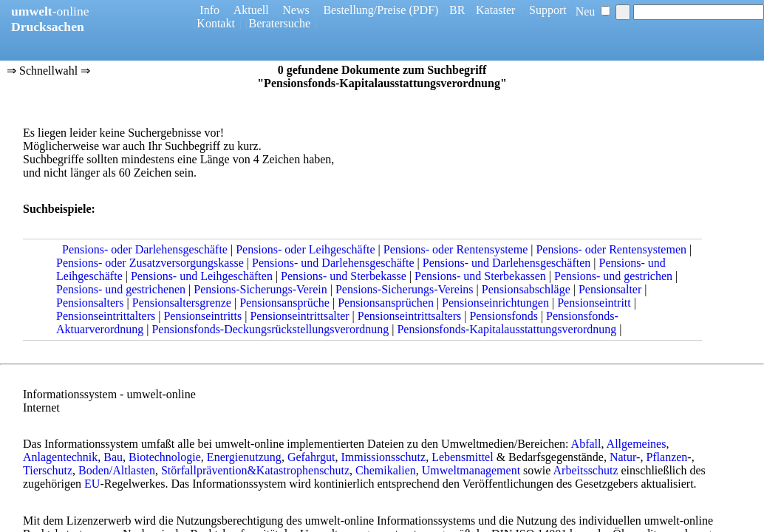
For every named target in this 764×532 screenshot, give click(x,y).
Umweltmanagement (471, 470)
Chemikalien (386, 470)
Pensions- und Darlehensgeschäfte (333, 263)
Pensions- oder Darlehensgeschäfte (145, 249)
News (296, 10)
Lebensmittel (463, 457)
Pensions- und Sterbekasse (344, 276)
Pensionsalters (90, 303)
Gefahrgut (311, 457)
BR (457, 10)
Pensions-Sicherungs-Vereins (405, 289)
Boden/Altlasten (117, 470)
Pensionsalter (610, 289)
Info (209, 10)
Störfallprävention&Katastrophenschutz (255, 470)
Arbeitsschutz (586, 470)
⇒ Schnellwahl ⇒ (48, 72)
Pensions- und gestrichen (613, 276)
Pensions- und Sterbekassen (480, 276)
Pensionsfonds (503, 316)
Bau (113, 457)
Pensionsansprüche (284, 303)
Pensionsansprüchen (386, 303)
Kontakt (216, 23)
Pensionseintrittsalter (299, 316)
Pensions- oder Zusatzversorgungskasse (150, 263)
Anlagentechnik (60, 457)
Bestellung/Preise (364, 10)
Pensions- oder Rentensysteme (456, 249)
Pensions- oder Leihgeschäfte (305, 249)
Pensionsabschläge (526, 289)
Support (548, 10)
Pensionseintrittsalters (409, 316)
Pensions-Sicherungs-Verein (260, 289)
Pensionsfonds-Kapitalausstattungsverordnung (507, 329)
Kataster (495, 10)
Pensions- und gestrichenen (121, 289)
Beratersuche (280, 23)
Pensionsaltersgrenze (182, 303)
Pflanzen (666, 457)
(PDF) (423, 10)
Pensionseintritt (594, 303)
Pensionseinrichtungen (495, 303)
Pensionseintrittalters (106, 316)
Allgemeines (637, 444)
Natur (623, 457)
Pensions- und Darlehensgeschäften (507, 263)
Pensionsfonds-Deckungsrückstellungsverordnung (270, 329)
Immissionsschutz (383, 457)
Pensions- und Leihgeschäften (202, 276)
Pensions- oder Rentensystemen (611, 249)
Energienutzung (244, 457)
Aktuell (251, 10)
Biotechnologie (165, 457)
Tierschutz (48, 470)
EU (92, 484)
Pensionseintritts (202, 316)
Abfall (586, 444)
